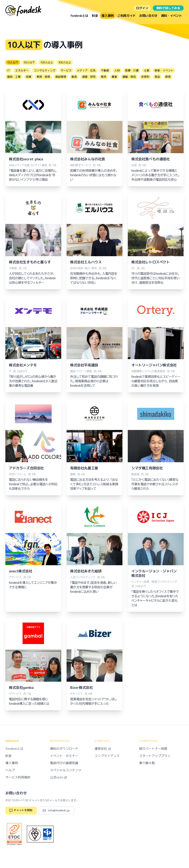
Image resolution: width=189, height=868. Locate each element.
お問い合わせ (148, 16)
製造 (74, 77)
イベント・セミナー (64, 756)
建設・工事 (14, 77)
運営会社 (103, 749)
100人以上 (47, 62)
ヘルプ (10, 770)
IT (8, 70)
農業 (114, 77)
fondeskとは (79, 16)
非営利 (145, 77)
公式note (59, 777)
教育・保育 (43, 77)
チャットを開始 (21, 811)
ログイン (142, 8)
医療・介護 (132, 70)
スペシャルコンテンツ (66, 770)
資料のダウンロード (64, 749)
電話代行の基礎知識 (64, 763)
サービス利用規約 (18, 777)
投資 (29, 77)
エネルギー (22, 70)
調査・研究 (89, 77)
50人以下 (29, 62)
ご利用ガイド (126, 16)
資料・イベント (171, 16)
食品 (157, 77)
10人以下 (13, 62)
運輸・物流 (129, 77)
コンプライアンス (107, 756)
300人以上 (65, 62)
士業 (147, 70)
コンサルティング (45, 70)
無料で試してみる (168, 8)
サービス (66, 70)
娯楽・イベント (164, 70)
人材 (117, 70)
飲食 (168, 77)
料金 (95, 16)
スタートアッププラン (155, 756)
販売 (104, 77)
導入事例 (108, 16)
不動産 (105, 70)
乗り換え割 (147, 763)
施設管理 (61, 77)
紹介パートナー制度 (153, 749)
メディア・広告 (86, 70)
